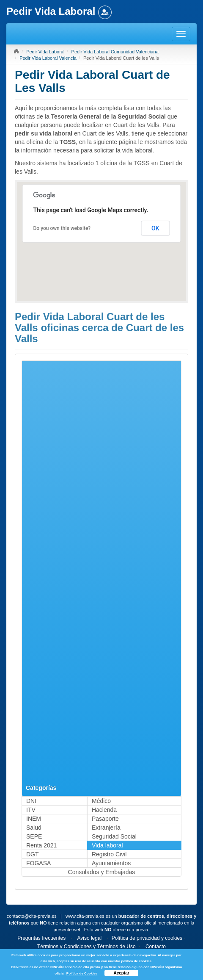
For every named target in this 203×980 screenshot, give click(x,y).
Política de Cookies (82, 973)
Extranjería (106, 828)
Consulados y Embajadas (102, 872)
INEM (34, 819)
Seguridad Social (114, 836)
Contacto (156, 947)
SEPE (34, 836)
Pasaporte (105, 819)
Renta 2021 (41, 845)
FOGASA (38, 863)
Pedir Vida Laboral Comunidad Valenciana (115, 52)
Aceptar (121, 973)
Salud (34, 828)
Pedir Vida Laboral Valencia (48, 58)
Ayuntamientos (111, 863)
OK (155, 228)
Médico (101, 801)
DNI (31, 801)
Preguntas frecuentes (41, 938)
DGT (33, 854)
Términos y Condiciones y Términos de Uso (86, 947)
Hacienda (104, 810)
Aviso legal (89, 938)
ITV (31, 810)
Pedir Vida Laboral (45, 52)
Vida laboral (107, 845)
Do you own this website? (62, 228)
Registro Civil (109, 854)
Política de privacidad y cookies (147, 938)
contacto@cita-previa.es (32, 916)
